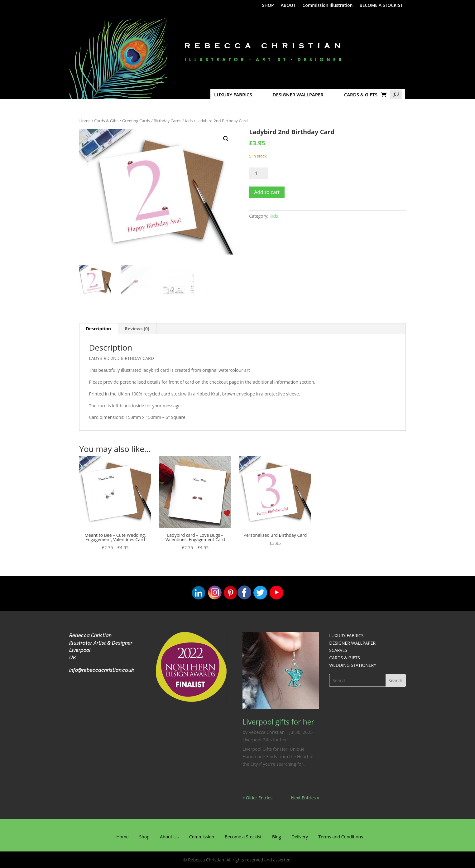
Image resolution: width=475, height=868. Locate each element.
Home (85, 121)
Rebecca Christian (266, 732)
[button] (226, 139)
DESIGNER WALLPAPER (298, 95)
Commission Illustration (327, 6)
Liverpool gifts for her (278, 722)
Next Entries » (305, 798)
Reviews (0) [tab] (137, 329)
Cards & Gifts (106, 121)
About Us (169, 837)
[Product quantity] (258, 173)
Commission (202, 837)
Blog (277, 837)
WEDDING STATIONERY (353, 665)
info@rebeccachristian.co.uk (102, 670)
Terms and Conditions (341, 837)
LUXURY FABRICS (233, 95)
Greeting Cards (136, 121)
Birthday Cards (168, 121)
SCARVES (338, 650)
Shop (144, 837)
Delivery (300, 837)
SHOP (268, 6)
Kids (189, 121)
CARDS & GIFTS (361, 95)
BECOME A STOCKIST (381, 6)
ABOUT (288, 6)
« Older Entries (257, 798)
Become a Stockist (243, 837)
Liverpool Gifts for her (265, 740)
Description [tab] (98, 329)
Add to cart (267, 192)
